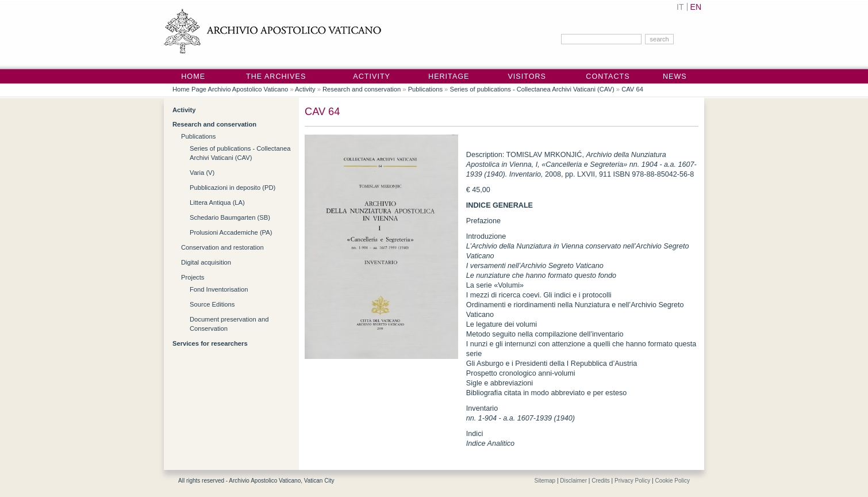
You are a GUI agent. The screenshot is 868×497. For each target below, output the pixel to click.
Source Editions (212, 304)
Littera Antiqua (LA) (217, 202)
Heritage (449, 77)
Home (193, 77)
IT (680, 7)
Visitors (527, 77)
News (675, 77)
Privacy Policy (632, 481)
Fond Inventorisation (219, 289)
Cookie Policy (672, 481)
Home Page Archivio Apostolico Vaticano (230, 89)
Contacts (608, 77)
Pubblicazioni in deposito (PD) (233, 188)
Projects (193, 277)
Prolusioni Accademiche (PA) (231, 232)
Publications (425, 89)
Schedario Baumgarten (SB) (230, 217)
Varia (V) (202, 173)
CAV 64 (632, 89)
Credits (601, 481)
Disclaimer (573, 481)
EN (696, 7)
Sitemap (545, 481)
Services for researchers (210, 343)
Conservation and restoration (222, 247)
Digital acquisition (206, 262)
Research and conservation (362, 89)
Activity (372, 77)
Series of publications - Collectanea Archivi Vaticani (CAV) (532, 89)
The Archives (276, 77)
